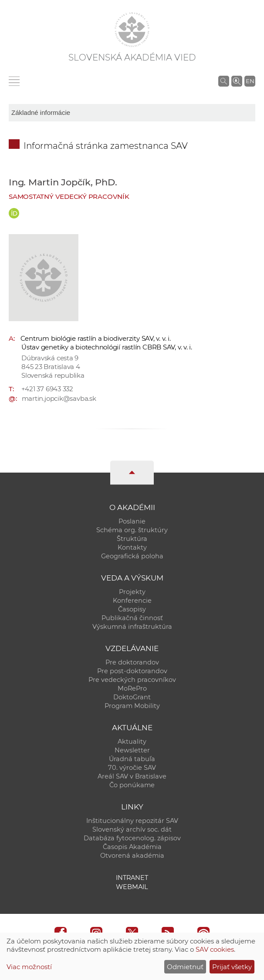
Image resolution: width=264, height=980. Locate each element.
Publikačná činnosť (132, 618)
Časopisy (132, 609)
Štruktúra (132, 539)
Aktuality (132, 742)
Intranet (132, 878)
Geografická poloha (132, 556)
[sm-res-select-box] (132, 113)
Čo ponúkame (132, 785)
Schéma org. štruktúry (132, 530)
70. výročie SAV (132, 768)
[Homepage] (132, 30)
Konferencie (132, 601)
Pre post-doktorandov (132, 671)
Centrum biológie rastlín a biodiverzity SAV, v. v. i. (96, 338)
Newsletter (132, 750)
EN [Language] (250, 81)
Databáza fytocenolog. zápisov (132, 838)
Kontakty (132, 547)
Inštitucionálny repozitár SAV (132, 821)
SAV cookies (215, 949)
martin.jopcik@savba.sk (59, 398)
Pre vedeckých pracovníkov (132, 680)
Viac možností (29, 967)
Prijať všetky (232, 967)
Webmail (132, 887)
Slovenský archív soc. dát (132, 829)
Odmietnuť (185, 967)
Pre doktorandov (132, 662)
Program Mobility (132, 706)
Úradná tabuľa (132, 759)
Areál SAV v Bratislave (132, 776)
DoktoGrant (132, 697)
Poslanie (132, 521)
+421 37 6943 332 (47, 389)
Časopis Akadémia (132, 847)
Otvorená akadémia (132, 856)
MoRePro (132, 688)
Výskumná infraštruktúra (132, 627)
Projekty (132, 592)
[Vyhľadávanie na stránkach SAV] (224, 81)
